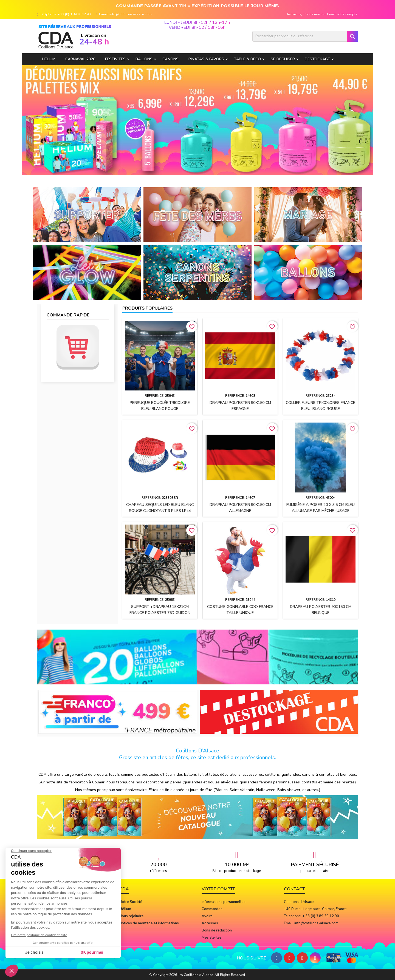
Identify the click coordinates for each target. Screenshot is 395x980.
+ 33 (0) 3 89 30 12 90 (74, 14)
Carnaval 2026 (80, 59)
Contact (294, 889)
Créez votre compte (342, 14)
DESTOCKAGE (317, 59)
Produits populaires (147, 308)
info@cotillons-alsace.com (131, 14)
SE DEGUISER (283, 59)
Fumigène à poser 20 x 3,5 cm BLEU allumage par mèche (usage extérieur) (321, 511)
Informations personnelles (224, 902)
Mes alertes (212, 937)
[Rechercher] (305, 36)
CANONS (170, 59)
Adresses (210, 923)
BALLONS (144, 59)
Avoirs (207, 916)
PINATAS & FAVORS (206, 59)
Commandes (212, 909)
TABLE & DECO (247, 59)
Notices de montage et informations (149, 923)
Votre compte (218, 889)
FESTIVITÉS (115, 59)
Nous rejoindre (132, 916)
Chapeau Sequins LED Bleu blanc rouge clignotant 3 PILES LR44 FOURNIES (160, 511)
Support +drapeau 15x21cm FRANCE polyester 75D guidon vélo (160, 613)
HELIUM (49, 59)
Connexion (312, 14)
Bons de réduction (217, 930)
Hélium (125, 909)
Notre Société (131, 902)
